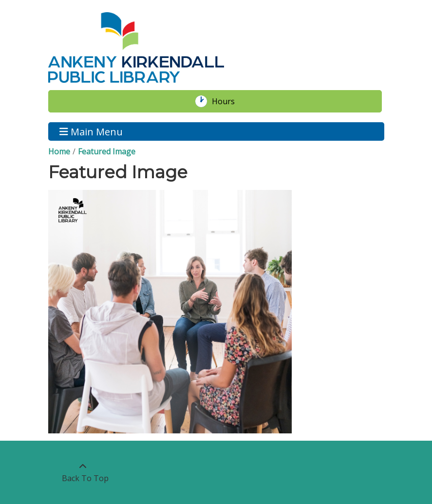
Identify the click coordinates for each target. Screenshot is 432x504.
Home (59, 151)
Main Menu (91, 131)
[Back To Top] (83, 472)
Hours (228, 101)
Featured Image (107, 151)
